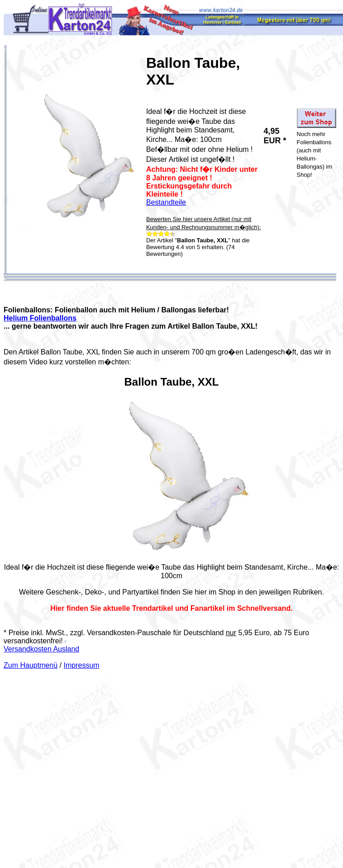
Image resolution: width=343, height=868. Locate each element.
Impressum (82, 665)
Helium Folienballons (40, 318)
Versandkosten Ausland (41, 649)
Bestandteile (166, 202)
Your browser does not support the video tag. (171, 479)
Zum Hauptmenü (31, 665)
